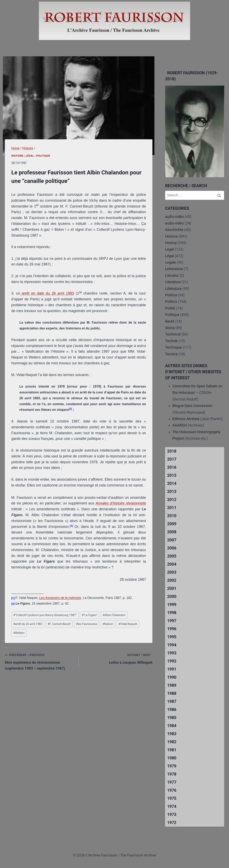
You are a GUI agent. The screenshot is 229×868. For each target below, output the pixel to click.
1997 (172, 621)
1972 (172, 823)
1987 (172, 701)
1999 (172, 605)
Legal (170, 249)
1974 (172, 806)
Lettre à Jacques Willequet (117, 658)
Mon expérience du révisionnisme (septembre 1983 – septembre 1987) (40, 661)
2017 (172, 459)
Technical (173, 334)
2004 (172, 564)
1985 (172, 718)
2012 (172, 500)
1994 (172, 645)
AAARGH (180, 425)
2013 (172, 492)
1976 (172, 790)
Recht (170, 321)
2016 (172, 467)
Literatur (172, 275)
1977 (172, 782)
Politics (171, 301)
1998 (172, 613)
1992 (172, 661)
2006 (172, 548)
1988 (172, 693)
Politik (170, 308)
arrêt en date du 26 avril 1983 (47, 293)
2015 (172, 475)
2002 (172, 580)
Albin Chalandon (114, 615)
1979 (172, 766)
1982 (172, 742)
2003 (172, 572)
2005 (172, 556)
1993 (172, 653)
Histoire (17, 156)
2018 (172, 451)
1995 (172, 637)
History (171, 243)
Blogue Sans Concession (192, 406)
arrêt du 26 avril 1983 (28, 624)
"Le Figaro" (90, 615)
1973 (172, 815)
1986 (172, 710)
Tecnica (171, 354)
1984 (172, 726)
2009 (172, 524)
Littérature (173, 289)
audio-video (174, 223)
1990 (172, 677)
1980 (172, 758)
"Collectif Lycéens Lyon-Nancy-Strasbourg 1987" (45, 615)
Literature (173, 282)
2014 (172, 483)
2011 (172, 508)
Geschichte (174, 230)
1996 (172, 629)
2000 (172, 596)
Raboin (108, 624)
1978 (172, 774)
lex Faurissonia (87, 624)
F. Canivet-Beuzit (59, 624)
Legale (170, 262)
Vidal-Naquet (128, 624)
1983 (172, 734)
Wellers (19, 633)
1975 (172, 798)
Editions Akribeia (186, 419)
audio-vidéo (174, 216)
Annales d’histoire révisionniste (121, 503)
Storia (170, 328)
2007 (172, 540)
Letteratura (174, 269)
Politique (43, 156)
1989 (172, 685)
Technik (171, 341)
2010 (172, 516)
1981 (172, 750)
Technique (173, 347)
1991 (172, 669)
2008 (172, 532)
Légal (30, 156)
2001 (172, 588)
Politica (171, 295)
